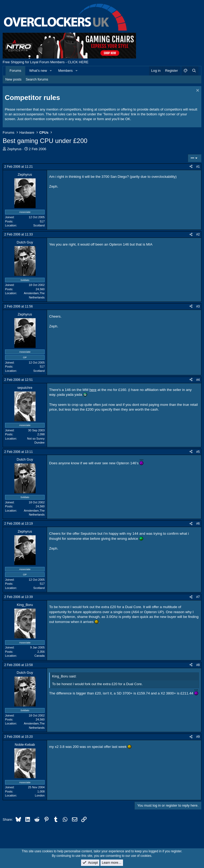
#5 (198, 452)
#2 (198, 234)
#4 (198, 380)
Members (65, 71)
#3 (198, 306)
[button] (51, 71)
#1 (198, 167)
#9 (198, 737)
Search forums (37, 79)
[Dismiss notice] (197, 91)
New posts (13, 79)
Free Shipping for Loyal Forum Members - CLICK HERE (46, 62)
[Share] (191, 167)
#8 (198, 665)
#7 (198, 597)
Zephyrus (14, 149)
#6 (198, 524)
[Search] (194, 71)
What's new (38, 71)
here (93, 390)
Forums (15, 71)
